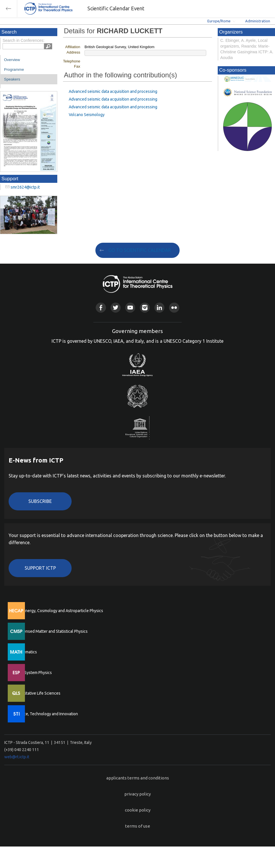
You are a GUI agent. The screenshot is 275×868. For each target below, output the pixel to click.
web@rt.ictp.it (17, 757)
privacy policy (137, 794)
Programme (14, 69)
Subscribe (40, 501)
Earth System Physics (33, 673)
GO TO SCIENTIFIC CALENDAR (140, 250)
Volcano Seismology (87, 115)
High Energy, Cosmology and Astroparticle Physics (59, 611)
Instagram (145, 308)
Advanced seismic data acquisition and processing (113, 91)
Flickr (174, 308)
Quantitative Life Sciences (37, 693)
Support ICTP (40, 568)
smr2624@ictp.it (25, 187)
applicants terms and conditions (138, 778)
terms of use (138, 826)
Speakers (12, 79)
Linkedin (159, 308)
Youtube (130, 308)
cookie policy (138, 810)
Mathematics (25, 652)
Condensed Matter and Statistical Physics (51, 631)
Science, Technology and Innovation (46, 714)
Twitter (116, 308)
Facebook (101, 308)
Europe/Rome (219, 21)
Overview (12, 60)
